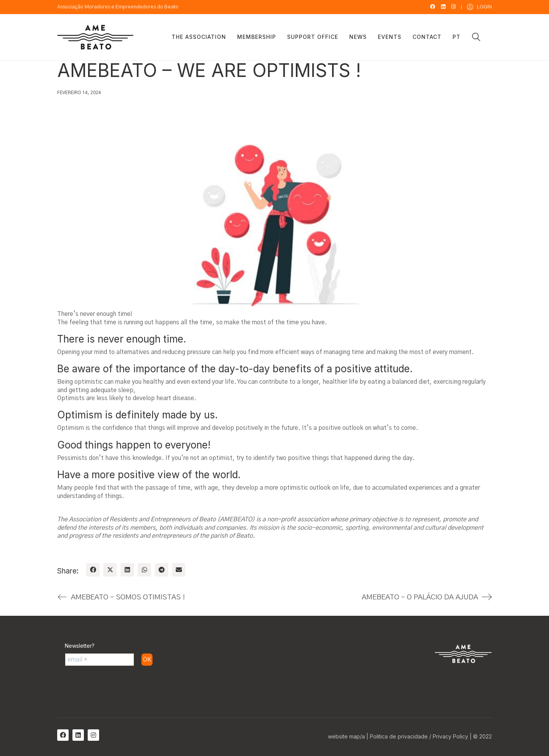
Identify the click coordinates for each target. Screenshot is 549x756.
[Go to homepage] (95, 37)
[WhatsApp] (144, 570)
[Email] (179, 570)
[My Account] (479, 7)
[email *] (100, 660)
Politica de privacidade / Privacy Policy (419, 736)
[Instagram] (93, 735)
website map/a (346, 736)
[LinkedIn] (127, 570)
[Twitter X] (110, 570)
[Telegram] (161, 570)
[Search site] (476, 38)
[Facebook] (93, 570)
